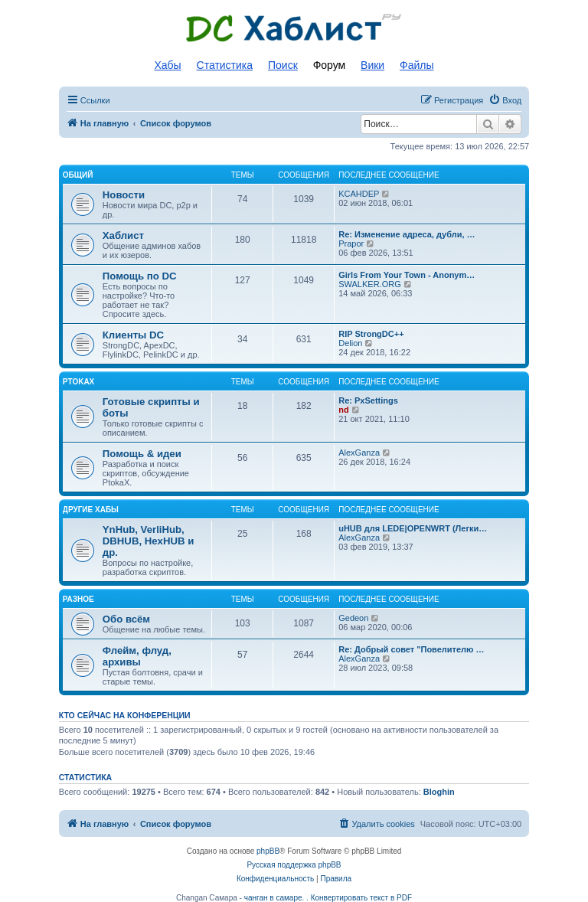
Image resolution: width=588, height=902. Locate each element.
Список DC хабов (294, 28)
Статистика (225, 65)
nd (343, 410)
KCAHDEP (359, 194)
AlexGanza (359, 453)
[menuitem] (505, 100)
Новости (124, 195)
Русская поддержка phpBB (294, 865)
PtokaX (79, 382)
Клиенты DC (133, 335)
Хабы (167, 65)
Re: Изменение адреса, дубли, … (407, 234)
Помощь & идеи (142, 454)
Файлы (416, 65)
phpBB (268, 851)
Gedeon (353, 618)
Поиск (283, 65)
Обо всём (126, 619)
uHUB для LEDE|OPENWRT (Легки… (413, 528)
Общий (78, 175)
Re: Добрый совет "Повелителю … (411, 649)
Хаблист (123, 235)
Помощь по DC (140, 276)
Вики (372, 65)
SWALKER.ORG (370, 284)
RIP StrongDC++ (371, 334)
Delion (350, 343)
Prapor (351, 243)
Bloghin (439, 792)
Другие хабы (91, 510)
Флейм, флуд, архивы (137, 656)
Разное (78, 599)
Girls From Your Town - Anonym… (407, 275)
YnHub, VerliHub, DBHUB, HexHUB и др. (148, 541)
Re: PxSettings (368, 400)
